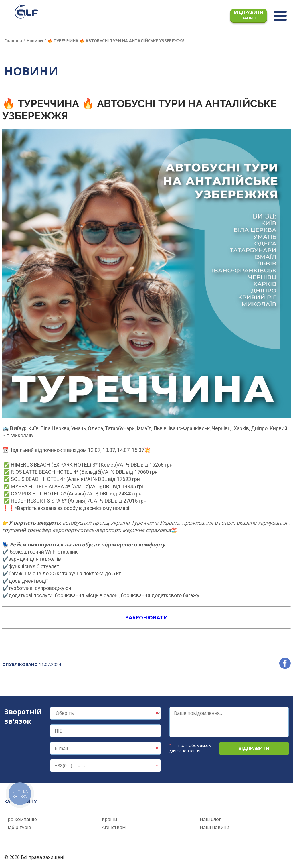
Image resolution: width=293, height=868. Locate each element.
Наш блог (210, 819)
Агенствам (114, 827)
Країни (109, 819)
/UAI (93, 501)
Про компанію (21, 819)
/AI (121, 464)
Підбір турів (18, 827)
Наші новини (214, 827)
